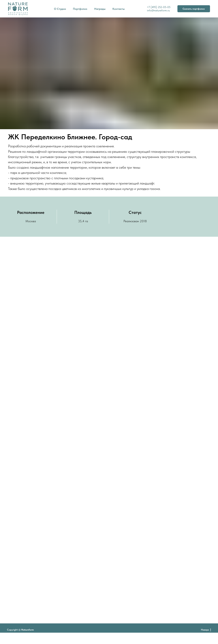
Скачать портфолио (194, 9)
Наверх (206, 630)
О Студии (60, 9)
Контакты (119, 9)
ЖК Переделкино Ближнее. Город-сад (70, 137)
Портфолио (80, 9)
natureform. (161, 10)
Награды (100, 9)
